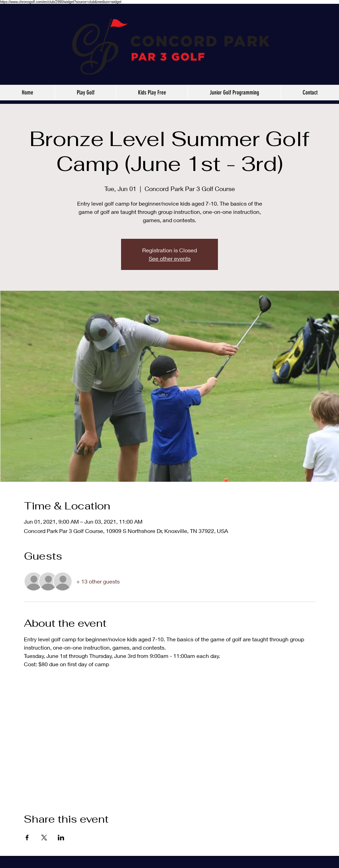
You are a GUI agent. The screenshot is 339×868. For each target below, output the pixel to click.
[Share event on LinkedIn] (61, 838)
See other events (170, 258)
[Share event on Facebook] (27, 838)
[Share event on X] (44, 838)
